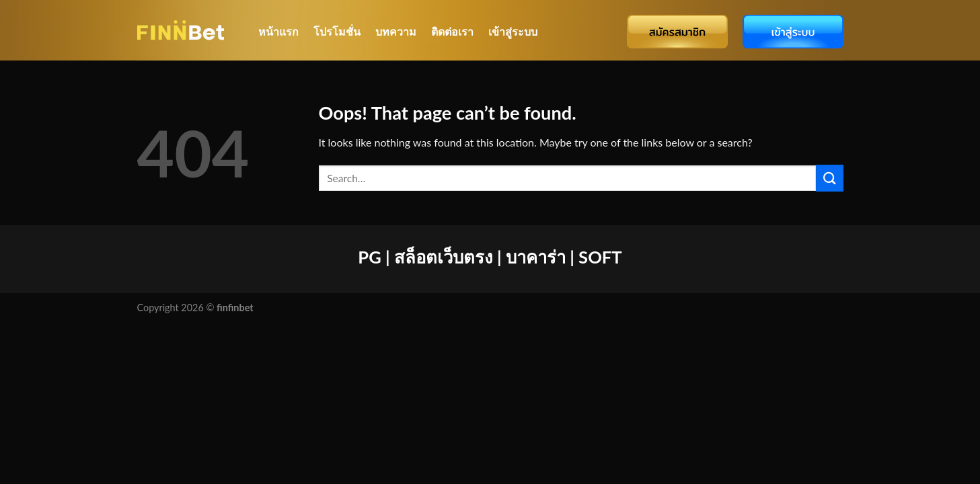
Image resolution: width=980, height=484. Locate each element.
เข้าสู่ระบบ (513, 31)
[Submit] (829, 178)
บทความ (396, 31)
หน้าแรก (278, 31)
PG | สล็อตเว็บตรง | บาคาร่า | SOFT (490, 257)
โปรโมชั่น (337, 31)
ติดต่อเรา (452, 31)
